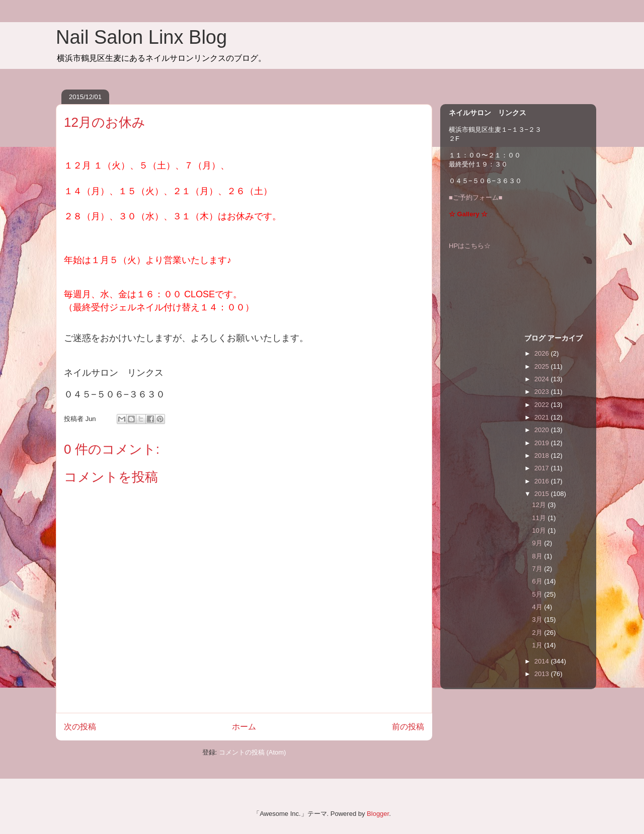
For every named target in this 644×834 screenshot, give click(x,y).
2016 (543, 481)
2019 (543, 443)
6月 (538, 581)
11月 (540, 518)
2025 (543, 366)
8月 (538, 556)
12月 (540, 505)
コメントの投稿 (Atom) (253, 752)
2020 (543, 430)
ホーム (244, 727)
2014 (543, 661)
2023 (543, 392)
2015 (543, 494)
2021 (543, 417)
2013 (543, 674)
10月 (540, 530)
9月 (538, 543)
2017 (543, 468)
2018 (543, 455)
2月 (538, 633)
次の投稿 (80, 727)
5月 (538, 594)
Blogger (378, 814)
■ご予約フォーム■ (476, 197)
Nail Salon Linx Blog (141, 37)
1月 (538, 645)
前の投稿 (408, 727)
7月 (538, 569)
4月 (538, 607)
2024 (543, 379)
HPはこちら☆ (470, 246)
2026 (543, 353)
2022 (543, 405)
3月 (538, 619)
